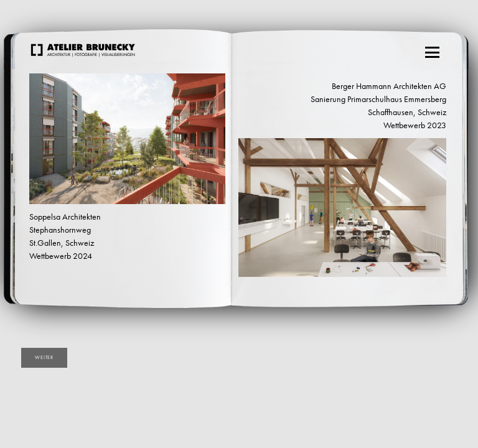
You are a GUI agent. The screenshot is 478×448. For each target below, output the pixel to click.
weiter (44, 357)
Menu (433, 49)
